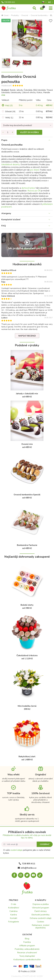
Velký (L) (9, 118)
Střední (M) (10, 112)
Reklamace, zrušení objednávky (41, 926)
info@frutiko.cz (27, 868)
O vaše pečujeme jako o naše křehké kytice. (27, 852)
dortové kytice (28, 188)
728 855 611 (8, 2)
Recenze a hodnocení (27, 953)
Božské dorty (27, 605)
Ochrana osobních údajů (41, 918)
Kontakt (14, 918)
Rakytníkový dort (27, 757)
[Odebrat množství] (3, 132)
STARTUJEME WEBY (33, 976)
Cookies (41, 922)
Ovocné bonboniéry (39, 15)
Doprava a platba (41, 904)
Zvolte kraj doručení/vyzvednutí (17, 125)
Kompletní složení (11, 220)
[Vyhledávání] (34, 8)
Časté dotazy (41, 911)
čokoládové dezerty (10, 164)
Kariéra (14, 915)
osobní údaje (16, 850)
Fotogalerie (14, 922)
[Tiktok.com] (40, 875)
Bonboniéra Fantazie (27, 545)
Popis (4, 140)
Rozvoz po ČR (34, 191)
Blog (27, 939)
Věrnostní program (40, 908)
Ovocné (25, 15)
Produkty (15, 15)
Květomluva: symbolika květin (27, 960)
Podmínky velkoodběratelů (27, 949)
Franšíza (27, 942)
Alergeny (6, 213)
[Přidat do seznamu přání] (51, 21)
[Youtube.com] (33, 875)
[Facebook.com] (14, 875)
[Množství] (8, 132)
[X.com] (27, 875)
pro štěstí (35, 170)
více (3, 95)
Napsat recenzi (27, 336)
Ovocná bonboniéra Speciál (27, 495)
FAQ (4, 226)
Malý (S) (9, 105)
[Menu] (51, 8)
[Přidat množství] (13, 132)
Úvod (5, 15)
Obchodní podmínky (40, 915)
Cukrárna (13, 911)
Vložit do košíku (29, 132)
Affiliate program (27, 946)
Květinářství (14, 908)
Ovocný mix (27, 444)
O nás (14, 904)
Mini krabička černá (27, 706)
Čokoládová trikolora (27, 655)
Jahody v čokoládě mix (27, 394)
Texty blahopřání (27, 956)
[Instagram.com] (21, 875)
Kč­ (50, 2)
